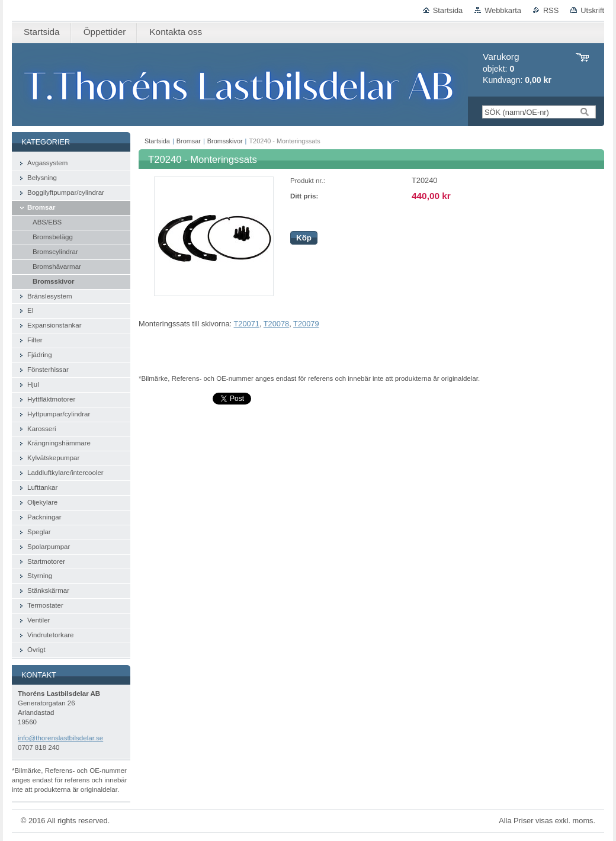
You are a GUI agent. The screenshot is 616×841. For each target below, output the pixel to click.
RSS (551, 10)
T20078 (276, 324)
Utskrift (592, 10)
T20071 (247, 324)
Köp (304, 238)
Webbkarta (503, 10)
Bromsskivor (225, 141)
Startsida (448, 10)
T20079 (306, 324)
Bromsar (189, 141)
